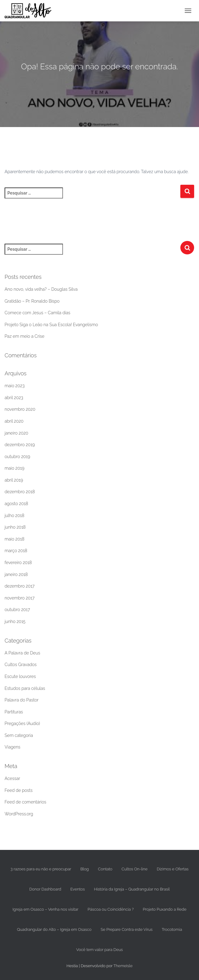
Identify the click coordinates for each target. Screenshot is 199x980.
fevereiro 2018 (18, 563)
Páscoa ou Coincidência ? (111, 909)
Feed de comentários (25, 802)
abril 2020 (14, 421)
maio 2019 (15, 468)
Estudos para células (25, 688)
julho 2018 (14, 516)
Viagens (12, 747)
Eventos (77, 889)
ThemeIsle (123, 966)
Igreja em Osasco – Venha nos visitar (45, 909)
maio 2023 (15, 386)
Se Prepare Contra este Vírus (127, 929)
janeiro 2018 (16, 574)
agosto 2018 (16, 504)
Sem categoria (19, 735)
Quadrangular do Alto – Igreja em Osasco (54, 929)
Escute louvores (20, 676)
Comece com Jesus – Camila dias (37, 313)
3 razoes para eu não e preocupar (41, 869)
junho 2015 (15, 621)
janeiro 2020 (16, 433)
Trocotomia (172, 929)
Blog (85, 869)
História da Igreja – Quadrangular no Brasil (132, 889)
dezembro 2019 (20, 445)
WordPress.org (19, 814)
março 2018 (16, 551)
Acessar (12, 778)
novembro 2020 (20, 409)
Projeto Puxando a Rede (165, 909)
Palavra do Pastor (22, 700)
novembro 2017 (20, 598)
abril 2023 (14, 398)
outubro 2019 (17, 457)
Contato (105, 869)
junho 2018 (15, 527)
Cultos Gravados (21, 665)
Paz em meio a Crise (24, 336)
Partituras (14, 712)
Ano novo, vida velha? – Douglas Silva (41, 289)
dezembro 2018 (20, 492)
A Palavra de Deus (22, 653)
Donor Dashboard (45, 889)
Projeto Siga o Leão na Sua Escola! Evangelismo (51, 325)
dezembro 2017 (20, 586)
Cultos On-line (135, 869)
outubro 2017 (17, 610)
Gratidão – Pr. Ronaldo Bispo (32, 301)
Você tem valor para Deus (99, 950)
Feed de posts (19, 790)
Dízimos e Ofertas (173, 869)
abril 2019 (14, 480)
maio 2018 (15, 539)
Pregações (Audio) (22, 723)
